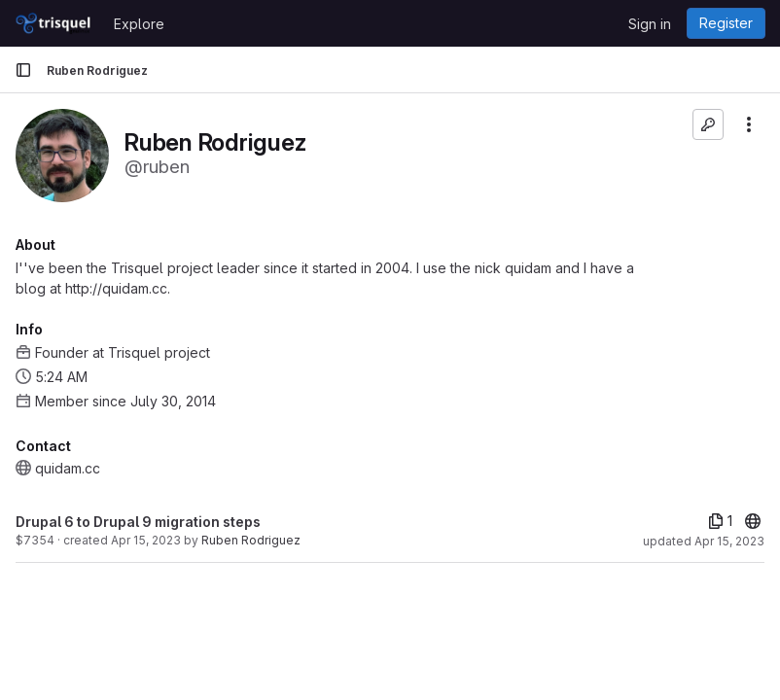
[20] (753, 521)
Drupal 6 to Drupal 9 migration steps (138, 522)
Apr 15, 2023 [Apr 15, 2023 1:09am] (146, 540)
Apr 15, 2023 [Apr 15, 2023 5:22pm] (729, 541)
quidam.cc (68, 468)
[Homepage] (54, 23)
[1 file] (720, 521)
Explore (139, 24)
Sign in (650, 24)
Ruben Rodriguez (251, 540)
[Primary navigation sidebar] (23, 70)
